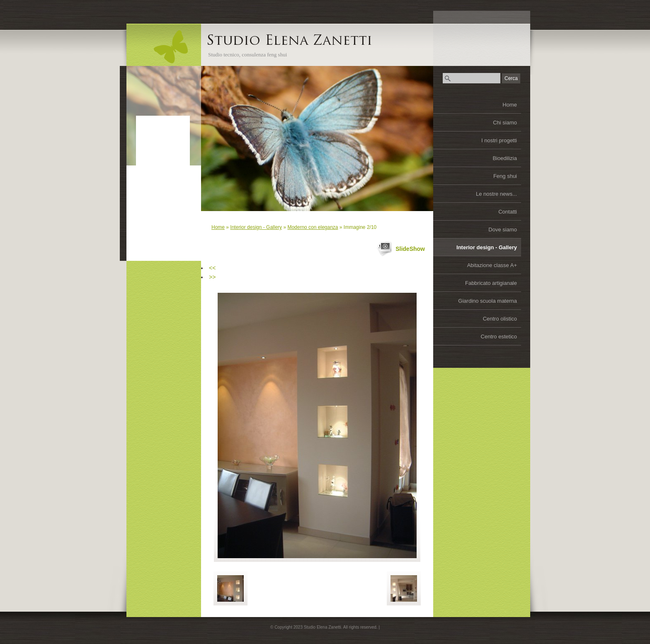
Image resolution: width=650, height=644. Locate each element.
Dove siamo (503, 230)
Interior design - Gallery (487, 247)
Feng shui (505, 176)
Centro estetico (499, 337)
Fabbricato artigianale (491, 283)
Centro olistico (500, 319)
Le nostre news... (496, 194)
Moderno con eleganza (313, 227)
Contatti (508, 212)
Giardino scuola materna (487, 301)
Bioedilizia (505, 158)
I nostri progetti (499, 140)
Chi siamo (505, 123)
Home (510, 105)
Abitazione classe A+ (492, 265)
